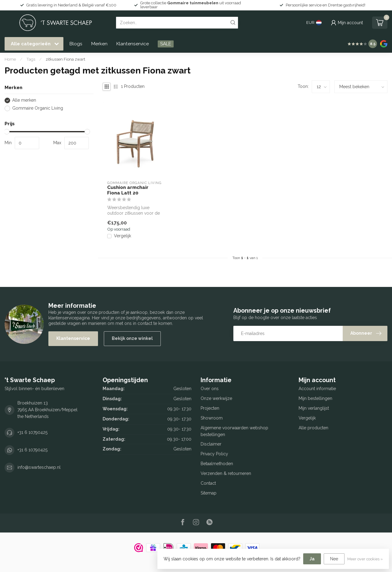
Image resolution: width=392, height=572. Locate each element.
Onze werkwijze (216, 398)
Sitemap (209, 493)
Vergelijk (123, 236)
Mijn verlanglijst (314, 408)
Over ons (210, 389)
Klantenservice (133, 44)
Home (10, 59)
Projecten (210, 408)
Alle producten (313, 428)
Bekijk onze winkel (132, 338)
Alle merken (24, 100)
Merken (99, 44)
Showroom (212, 418)
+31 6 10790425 (32, 432)
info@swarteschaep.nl (39, 467)
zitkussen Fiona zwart (65, 59)
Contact (208, 483)
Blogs (76, 44)
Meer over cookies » (365, 559)
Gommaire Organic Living (38, 108)
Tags (31, 59)
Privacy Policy (214, 454)
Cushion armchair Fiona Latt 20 (128, 190)
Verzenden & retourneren (226, 473)
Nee (334, 559)
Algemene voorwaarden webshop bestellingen (234, 431)
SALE (166, 44)
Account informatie (317, 389)
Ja (312, 559)
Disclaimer (211, 444)
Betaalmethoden (217, 464)
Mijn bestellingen (315, 398)
